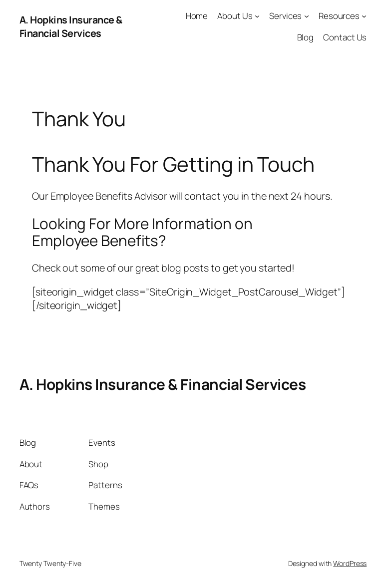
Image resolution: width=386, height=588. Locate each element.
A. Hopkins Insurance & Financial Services (71, 27)
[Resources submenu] (364, 16)
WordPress (350, 563)
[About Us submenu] (257, 16)
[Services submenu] (307, 16)
